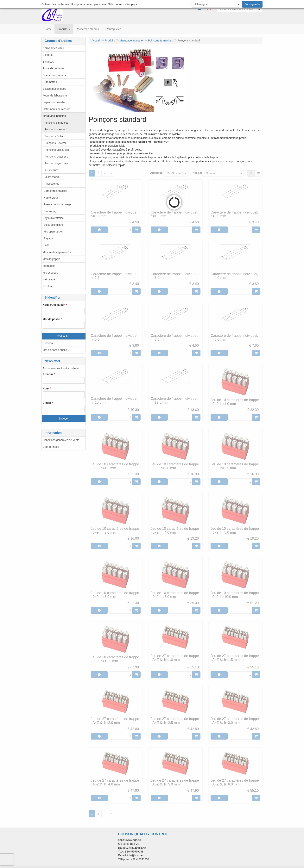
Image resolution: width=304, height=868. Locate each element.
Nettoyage (49, 279)
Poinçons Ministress (57, 150)
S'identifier (64, 336)
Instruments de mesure (57, 109)
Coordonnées (51, 447)
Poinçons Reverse (56, 143)
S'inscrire (48, 343)
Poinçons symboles (56, 163)
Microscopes (50, 273)
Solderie (48, 55)
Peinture (48, 286)
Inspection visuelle (54, 102)
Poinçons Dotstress (56, 157)
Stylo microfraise (54, 218)
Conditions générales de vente (61, 440)
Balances (48, 62)
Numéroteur (51, 198)
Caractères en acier (55, 191)
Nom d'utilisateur (54, 305)
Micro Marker (53, 177)
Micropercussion (54, 232)
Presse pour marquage (57, 204)
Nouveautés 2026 (53, 48)
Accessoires (52, 184)
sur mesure (51, 170)
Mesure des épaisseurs (57, 252)
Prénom (48, 374)
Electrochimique (53, 225)
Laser (47, 245)
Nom (46, 388)
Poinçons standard (56, 129)
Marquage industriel (55, 116)
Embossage (51, 211)
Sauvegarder (252, 4)
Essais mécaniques (54, 89)
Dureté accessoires (54, 75)
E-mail (47, 403)
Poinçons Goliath (55, 136)
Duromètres (50, 82)
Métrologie (49, 266)
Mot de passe (51, 319)
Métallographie (52, 259)
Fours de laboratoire (55, 96)
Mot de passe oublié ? (56, 350)
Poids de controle (53, 68)
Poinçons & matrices (56, 123)
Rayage (48, 238)
